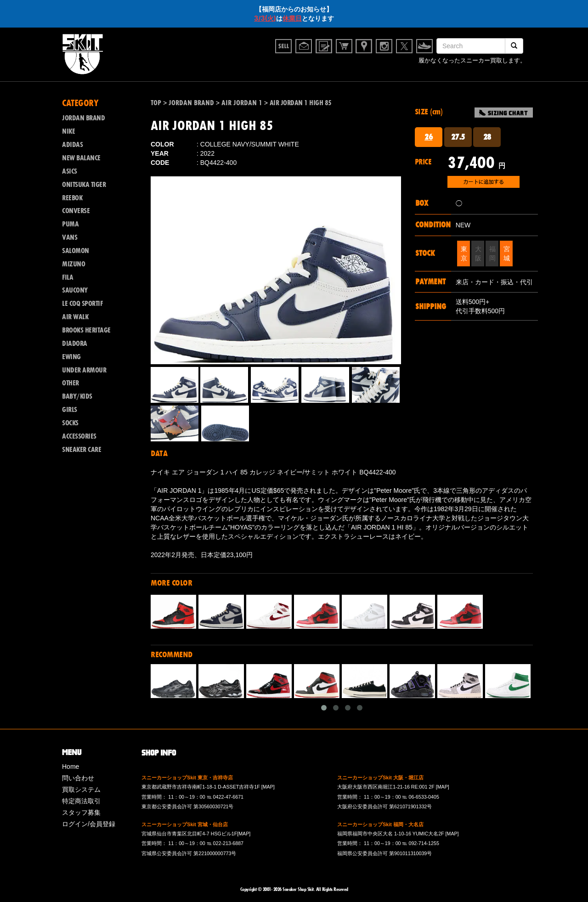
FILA (68, 277)
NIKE (68, 131)
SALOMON (76, 251)
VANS (70, 237)
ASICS (70, 171)
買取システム (81, 789)
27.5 (458, 137)
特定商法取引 (81, 801)
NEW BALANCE (81, 158)
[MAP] (268, 787)
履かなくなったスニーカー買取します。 (472, 60)
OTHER (71, 383)
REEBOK (72, 198)
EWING (71, 357)
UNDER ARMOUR (84, 370)
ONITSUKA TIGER (84, 185)
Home (71, 767)
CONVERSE (76, 211)
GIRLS (70, 410)
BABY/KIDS (77, 396)
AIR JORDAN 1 (242, 103)
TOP (156, 103)
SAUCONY (75, 290)
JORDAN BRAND (83, 118)
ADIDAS (72, 145)
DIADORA (75, 344)
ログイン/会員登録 (89, 824)
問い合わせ (78, 778)
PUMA (70, 224)
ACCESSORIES (79, 436)
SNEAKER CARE (82, 450)
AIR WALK (75, 317)
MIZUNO (73, 264)
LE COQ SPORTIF (82, 304)
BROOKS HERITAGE (86, 330)
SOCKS (70, 423)
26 (428, 137)
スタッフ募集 (81, 812)
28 (487, 137)
